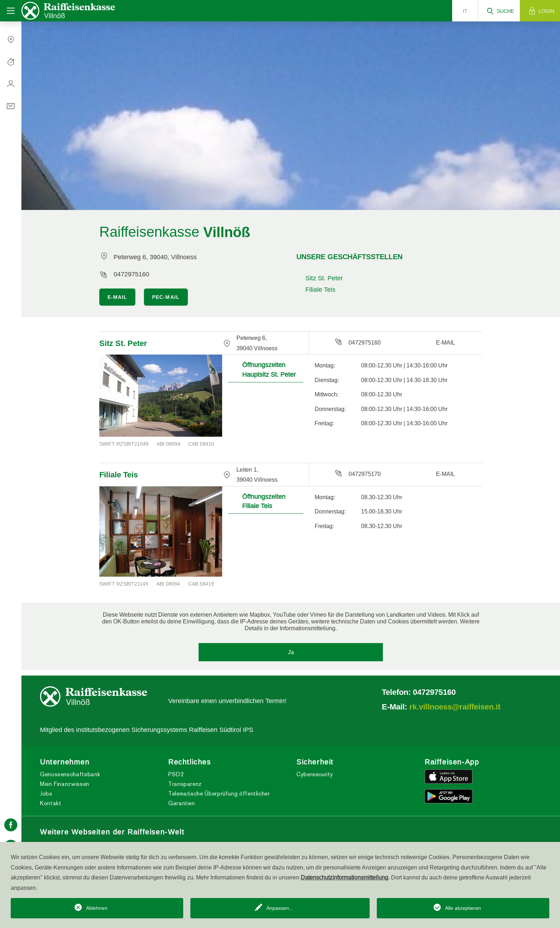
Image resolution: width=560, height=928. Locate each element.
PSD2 (176, 774)
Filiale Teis (320, 289)
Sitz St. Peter (324, 278)
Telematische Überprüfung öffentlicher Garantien (219, 798)
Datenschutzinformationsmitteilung (344, 877)
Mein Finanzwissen (65, 784)
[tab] (266, 368)
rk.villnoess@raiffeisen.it (455, 707)
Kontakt (51, 803)
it (465, 11)
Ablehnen (97, 908)
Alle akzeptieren (463, 908)
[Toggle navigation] (11, 11)
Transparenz (185, 784)
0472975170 (365, 474)
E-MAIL (117, 297)
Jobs (46, 794)
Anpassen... (280, 908)
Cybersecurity (315, 774)
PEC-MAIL (166, 297)
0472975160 (131, 274)
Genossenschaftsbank (70, 774)
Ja (291, 652)
